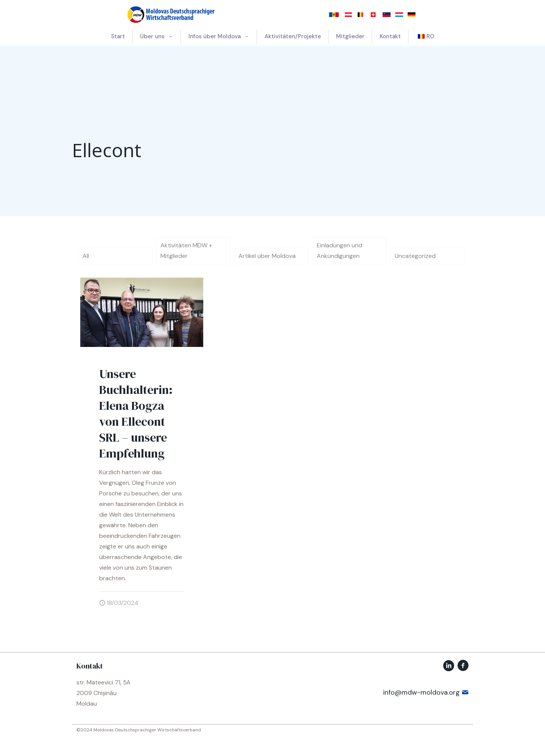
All (86, 256)
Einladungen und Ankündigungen (339, 251)
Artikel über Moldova (267, 256)
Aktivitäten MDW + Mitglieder (186, 251)
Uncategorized (415, 256)
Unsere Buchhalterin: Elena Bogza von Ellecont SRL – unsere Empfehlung (136, 414)
